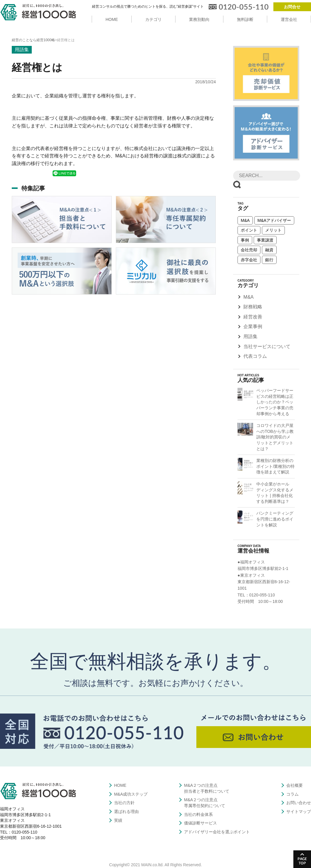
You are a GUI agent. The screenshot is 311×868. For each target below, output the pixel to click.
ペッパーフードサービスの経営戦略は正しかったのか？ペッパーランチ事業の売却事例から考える (275, 402)
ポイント (249, 230)
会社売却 (249, 250)
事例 (245, 240)
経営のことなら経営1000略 (33, 40)
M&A (245, 220)
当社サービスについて (267, 346)
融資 (269, 250)
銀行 (269, 260)
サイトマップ (299, 812)
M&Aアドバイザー (274, 220)
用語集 (250, 336)
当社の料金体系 (198, 814)
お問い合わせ (299, 803)
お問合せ (292, 7)
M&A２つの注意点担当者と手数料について (207, 788)
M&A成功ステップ (131, 794)
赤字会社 (249, 260)
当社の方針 (124, 803)
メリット (273, 230)
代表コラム (255, 356)
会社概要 (295, 785)
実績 (118, 820)
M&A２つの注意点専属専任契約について (205, 803)
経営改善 (253, 317)
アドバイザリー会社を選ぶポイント (217, 832)
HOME (112, 19)
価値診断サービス (200, 823)
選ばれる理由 (126, 812)
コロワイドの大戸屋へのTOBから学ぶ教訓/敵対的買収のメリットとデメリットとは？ (275, 437)
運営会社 (289, 19)
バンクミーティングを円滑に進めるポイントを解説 (275, 519)
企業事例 (253, 326)
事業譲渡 (265, 240)
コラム (292, 794)
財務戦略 (253, 307)
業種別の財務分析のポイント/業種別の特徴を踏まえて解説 (275, 466)
